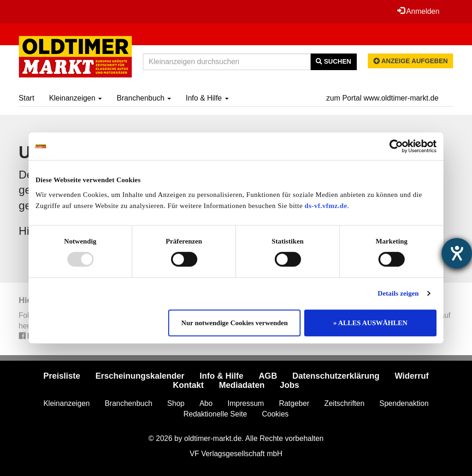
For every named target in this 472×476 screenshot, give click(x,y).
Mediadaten (242, 385)
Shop (176, 403)
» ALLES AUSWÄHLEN (370, 323)
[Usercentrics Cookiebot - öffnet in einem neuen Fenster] (396, 146)
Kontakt (188, 385)
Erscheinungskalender (140, 376)
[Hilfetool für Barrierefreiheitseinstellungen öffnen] (457, 253)
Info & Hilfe (207, 98)
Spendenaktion (404, 403)
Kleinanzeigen (75, 98)
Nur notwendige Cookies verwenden (234, 323)
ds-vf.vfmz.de (326, 206)
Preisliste (62, 376)
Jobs (289, 385)
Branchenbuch (144, 98)
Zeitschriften (344, 403)
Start (27, 98)
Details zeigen (398, 293)
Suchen (333, 61)
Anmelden (419, 11)
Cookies (275, 414)
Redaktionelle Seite (215, 414)
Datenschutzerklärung (336, 376)
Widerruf (412, 376)
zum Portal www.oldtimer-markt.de (383, 98)
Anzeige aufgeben (411, 61)
